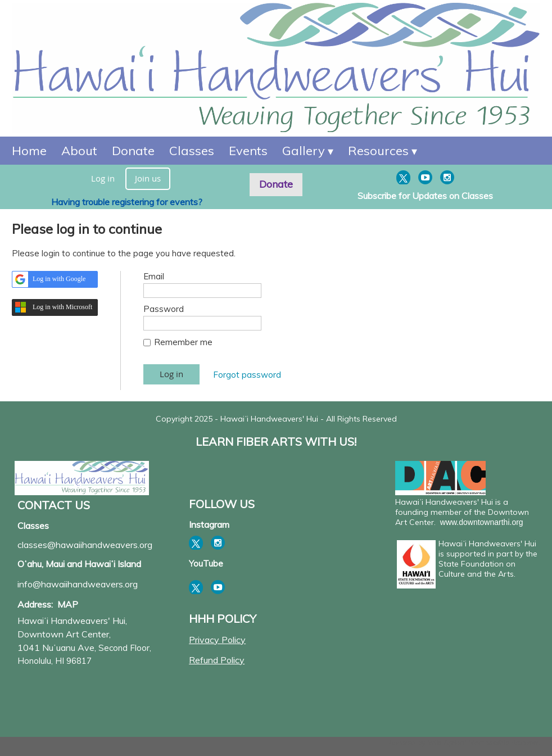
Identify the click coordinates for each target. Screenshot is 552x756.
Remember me (183, 342)
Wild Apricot (447, 743)
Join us (148, 178)
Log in (103, 178)
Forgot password (247, 375)
